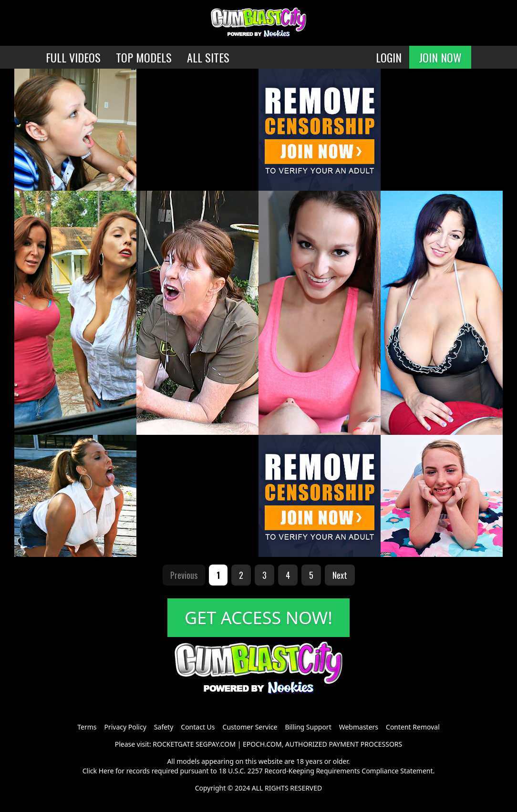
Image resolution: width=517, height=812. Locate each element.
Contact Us (198, 727)
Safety (164, 727)
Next (340, 575)
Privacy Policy (125, 727)
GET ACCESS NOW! (258, 618)
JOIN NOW (440, 57)
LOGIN (389, 57)
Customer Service (250, 727)
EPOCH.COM (262, 744)
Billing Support (308, 727)
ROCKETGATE (173, 744)
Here (106, 771)
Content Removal (413, 727)
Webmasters (359, 727)
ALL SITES (208, 57)
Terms (87, 727)
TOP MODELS (144, 57)
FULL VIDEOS (73, 57)
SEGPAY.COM (216, 744)
